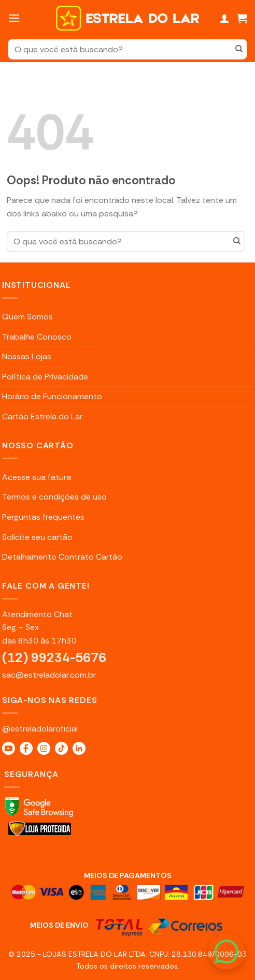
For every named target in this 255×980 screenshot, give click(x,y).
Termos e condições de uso (54, 497)
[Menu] (14, 18)
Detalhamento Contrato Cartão (62, 557)
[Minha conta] (224, 18)
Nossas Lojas (27, 356)
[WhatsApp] (226, 952)
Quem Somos (27, 317)
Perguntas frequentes (43, 517)
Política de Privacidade (45, 377)
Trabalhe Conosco (37, 337)
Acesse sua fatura (37, 477)
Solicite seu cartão (37, 537)
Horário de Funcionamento (52, 396)
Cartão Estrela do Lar (42, 416)
